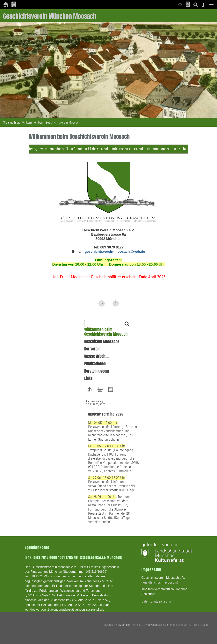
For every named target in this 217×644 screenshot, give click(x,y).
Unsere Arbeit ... (97, 356)
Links (88, 378)
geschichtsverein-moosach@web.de (115, 252)
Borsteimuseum (97, 371)
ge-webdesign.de (158, 625)
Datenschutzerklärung (156, 601)
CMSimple (124, 625)
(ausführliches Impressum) (160, 583)
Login (206, 625)
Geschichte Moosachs (102, 342)
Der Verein (92, 349)
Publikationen (95, 364)
